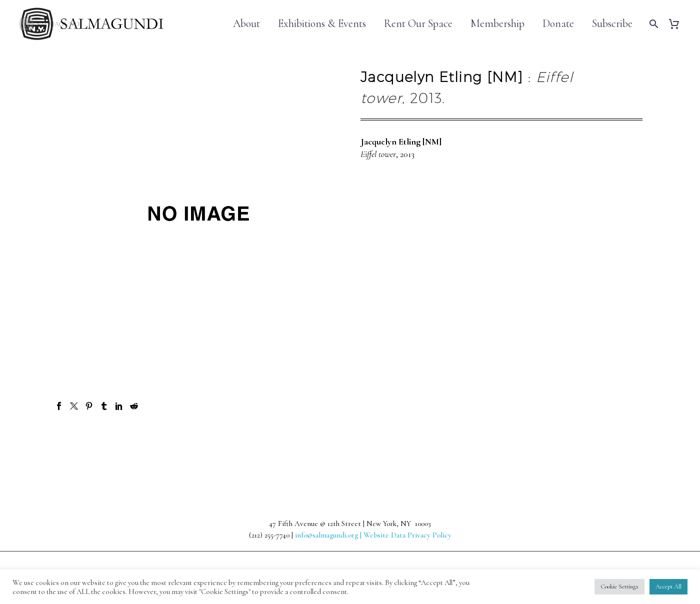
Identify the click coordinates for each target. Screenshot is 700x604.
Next (624, 442)
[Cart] (678, 24)
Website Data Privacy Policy (407, 535)
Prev (75, 442)
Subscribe (612, 24)
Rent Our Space (418, 24)
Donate (558, 24)
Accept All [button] (668, 586)
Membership (497, 24)
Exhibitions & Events (322, 24)
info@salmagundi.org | (329, 535)
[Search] (653, 24)
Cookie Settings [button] (619, 586)
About (246, 24)
